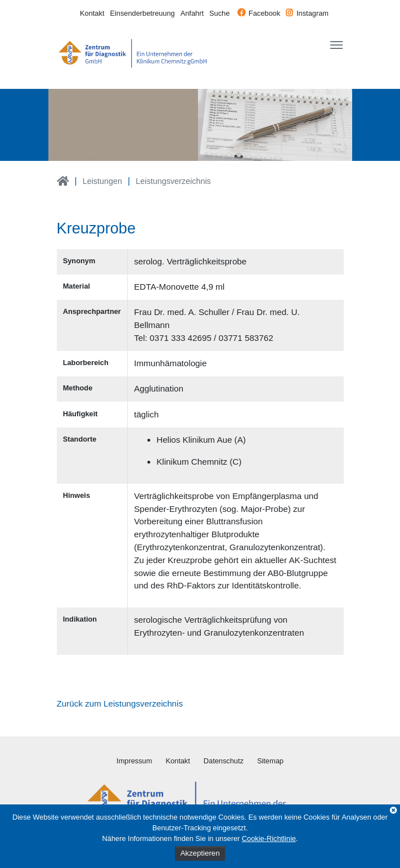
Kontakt (92, 13)
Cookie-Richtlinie (269, 838)
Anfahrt (192, 13)
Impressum (134, 761)
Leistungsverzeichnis (173, 181)
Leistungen (102, 181)
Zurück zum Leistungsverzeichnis (120, 703)
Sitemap (270, 761)
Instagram (313, 13)
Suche (219, 13)
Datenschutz (224, 761)
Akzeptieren (200, 853)
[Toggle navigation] (336, 45)
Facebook (264, 13)
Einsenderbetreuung (142, 13)
